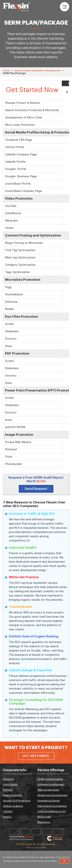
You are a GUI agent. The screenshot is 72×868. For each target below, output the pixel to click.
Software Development (51, 784)
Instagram (47, 832)
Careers (8, 811)
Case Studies (11, 784)
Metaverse (44, 822)
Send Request (36, 489)
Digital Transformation (50, 779)
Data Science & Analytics (52, 806)
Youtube (58, 832)
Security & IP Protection (17, 801)
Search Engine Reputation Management (38, 70)
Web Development (48, 790)
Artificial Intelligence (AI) (52, 811)
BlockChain (44, 817)
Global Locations (13, 806)
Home (6, 70)
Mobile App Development (52, 795)
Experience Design (49, 801)
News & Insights (12, 795)
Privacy (7, 817)
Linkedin (14, 832)
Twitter (25, 832)
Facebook (36, 832)
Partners (8, 790)
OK (64, 861)
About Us (8, 779)
